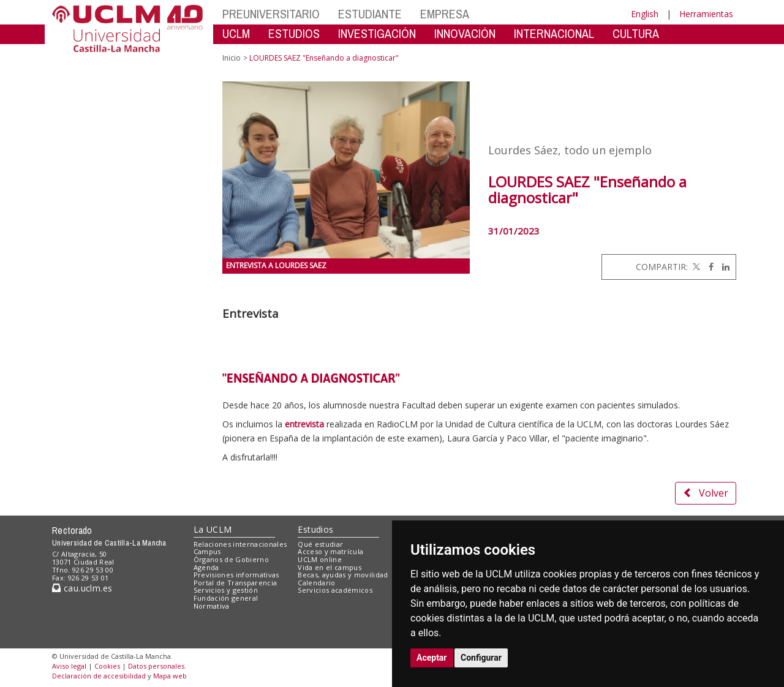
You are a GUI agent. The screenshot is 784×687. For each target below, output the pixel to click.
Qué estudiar (320, 544)
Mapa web (170, 676)
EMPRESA (445, 14)
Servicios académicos (335, 590)
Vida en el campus (330, 567)
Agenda (206, 567)
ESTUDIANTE (370, 14)
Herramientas (706, 14)
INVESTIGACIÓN (377, 33)
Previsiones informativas (236, 575)
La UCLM (213, 529)
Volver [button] (706, 493)
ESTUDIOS (294, 33)
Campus (207, 551)
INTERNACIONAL (554, 33)
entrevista (304, 424)
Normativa (212, 606)
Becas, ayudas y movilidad (343, 575)
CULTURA (636, 33)
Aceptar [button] (432, 658)
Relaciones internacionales (240, 544)
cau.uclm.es (82, 588)
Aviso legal (69, 666)
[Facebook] (708, 267)
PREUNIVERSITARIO (271, 14)
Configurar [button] (481, 658)
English (645, 14)
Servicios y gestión (226, 590)
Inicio (232, 58)
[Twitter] (695, 267)
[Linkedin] (723, 267)
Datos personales (156, 666)
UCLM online (320, 559)
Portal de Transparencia (236, 583)
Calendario (316, 583)
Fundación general (226, 598)
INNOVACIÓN (465, 33)
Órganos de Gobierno (231, 559)
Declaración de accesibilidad (99, 676)
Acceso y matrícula (330, 551)
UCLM (236, 33)
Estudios (315, 529)
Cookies (107, 666)
